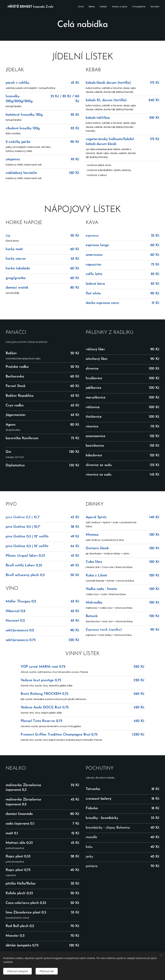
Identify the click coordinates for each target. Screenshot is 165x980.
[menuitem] (82, 7)
